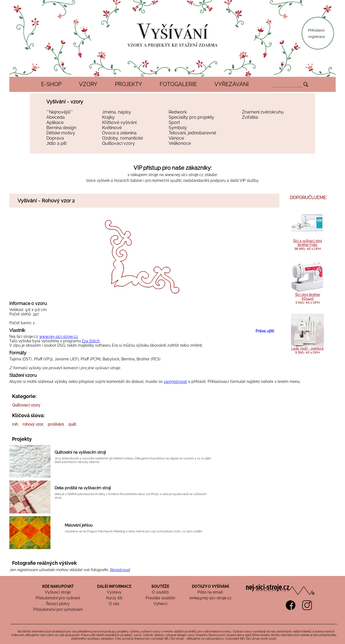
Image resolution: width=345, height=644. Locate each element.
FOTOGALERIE (178, 84)
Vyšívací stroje (58, 592)
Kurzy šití (114, 598)
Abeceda (56, 117)
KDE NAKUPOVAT (58, 586)
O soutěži (160, 592)
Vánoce (176, 138)
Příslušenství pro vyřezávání (58, 609)
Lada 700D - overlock (307, 349)
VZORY (88, 84)
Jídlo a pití (56, 143)
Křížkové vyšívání (119, 122)
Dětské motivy (61, 133)
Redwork (178, 112)
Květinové (112, 128)
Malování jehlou (79, 525)
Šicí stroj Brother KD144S (308, 297)
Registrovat (120, 570)
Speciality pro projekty (191, 117)
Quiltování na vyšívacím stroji (80, 452)
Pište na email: (210, 592)
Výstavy (114, 592)
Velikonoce (180, 143)
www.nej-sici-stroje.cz (184, 175)
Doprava (55, 138)
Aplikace (55, 122)
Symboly (178, 128)
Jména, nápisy (117, 112)
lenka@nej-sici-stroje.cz (210, 598)
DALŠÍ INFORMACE (114, 586)
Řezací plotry (58, 604)
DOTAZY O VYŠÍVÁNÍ (210, 586)
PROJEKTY (128, 84)
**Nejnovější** (60, 112)
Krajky (108, 117)
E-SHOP (51, 84)
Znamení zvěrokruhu (263, 112)
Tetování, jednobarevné (192, 133)
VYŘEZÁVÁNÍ (232, 84)
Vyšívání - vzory (65, 102)
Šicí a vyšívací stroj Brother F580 (308, 243)
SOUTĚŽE (160, 586)
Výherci (160, 604)
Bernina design (61, 128)
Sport (174, 122)
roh (15, 424)
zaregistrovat (175, 382)
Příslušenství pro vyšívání (58, 598)
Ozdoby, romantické (122, 138)
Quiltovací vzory (118, 143)
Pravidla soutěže (160, 598)
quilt (72, 424)
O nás (114, 604)
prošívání (56, 424)
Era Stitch (91, 341)
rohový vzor (33, 424)
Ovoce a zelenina (119, 133)
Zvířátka (250, 117)
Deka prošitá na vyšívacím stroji (83, 488)
